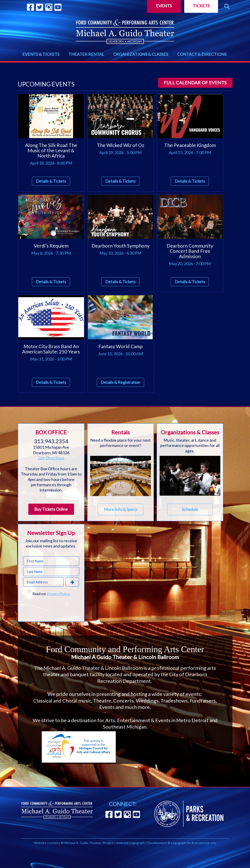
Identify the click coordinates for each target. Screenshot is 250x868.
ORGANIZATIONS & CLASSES (141, 54)
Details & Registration (120, 382)
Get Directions (51, 458)
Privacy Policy (58, 594)
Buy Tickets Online (51, 509)
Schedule (190, 509)
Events (164, 6)
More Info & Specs (120, 509)
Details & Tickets (51, 181)
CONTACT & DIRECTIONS (202, 54)
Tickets (201, 6)
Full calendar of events (195, 83)
